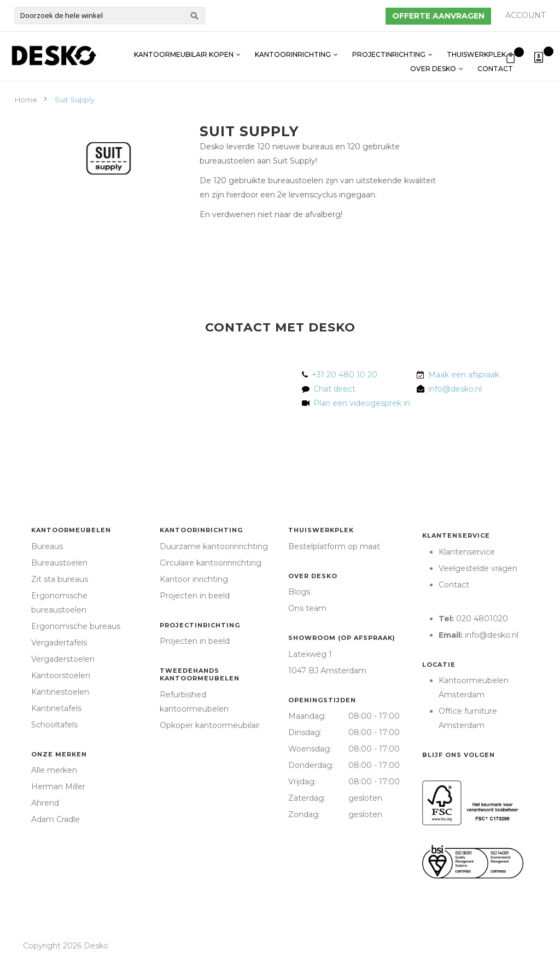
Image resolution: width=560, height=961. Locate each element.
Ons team (307, 608)
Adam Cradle (56, 819)
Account (525, 15)
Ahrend (45, 803)
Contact (495, 63)
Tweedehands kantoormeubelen (200, 674)
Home (27, 100)
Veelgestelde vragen (478, 568)
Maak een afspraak (464, 375)
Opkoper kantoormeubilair (210, 725)
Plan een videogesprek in (360, 403)
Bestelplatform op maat (334, 546)
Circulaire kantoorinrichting (211, 563)
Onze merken (59, 754)
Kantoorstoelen (61, 675)
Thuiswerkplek (476, 49)
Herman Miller (58, 787)
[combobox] (110, 16)
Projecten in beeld (195, 596)
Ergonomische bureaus (76, 626)
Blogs (299, 592)
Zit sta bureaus (60, 579)
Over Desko (433, 63)
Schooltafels (54, 725)
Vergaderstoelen (63, 659)
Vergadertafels (59, 643)
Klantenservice (456, 535)
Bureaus (47, 546)
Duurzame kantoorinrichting (214, 546)
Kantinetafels (56, 708)
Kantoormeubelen (71, 530)
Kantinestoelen (60, 692)
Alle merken (54, 770)
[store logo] (54, 56)
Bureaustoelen (59, 563)
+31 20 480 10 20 (345, 375)
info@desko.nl (455, 389)
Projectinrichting (389, 49)
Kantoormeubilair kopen (184, 49)
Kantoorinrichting (293, 49)
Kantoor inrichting (194, 579)
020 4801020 (482, 619)
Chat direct (334, 389)
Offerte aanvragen (438, 16)
